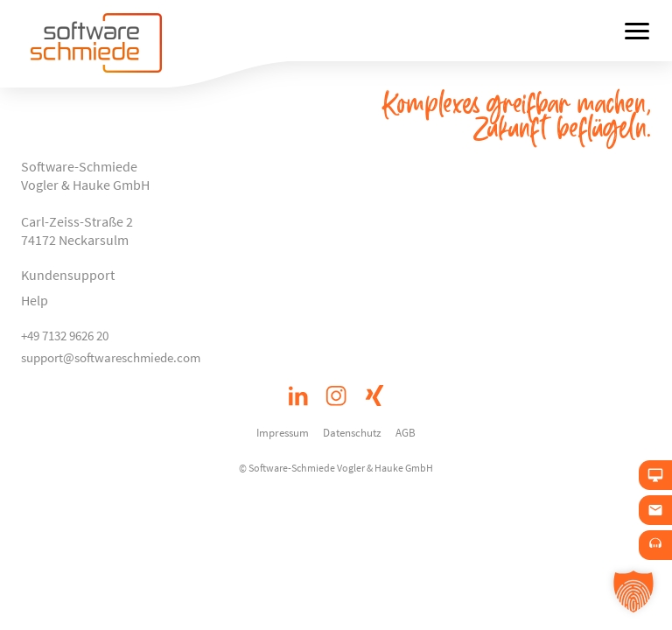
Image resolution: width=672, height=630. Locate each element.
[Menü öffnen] (637, 31)
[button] (633, 591)
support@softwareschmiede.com (111, 357)
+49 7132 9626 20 (65, 336)
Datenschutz (352, 432)
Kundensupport (68, 275)
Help (35, 300)
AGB (406, 432)
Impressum (283, 432)
